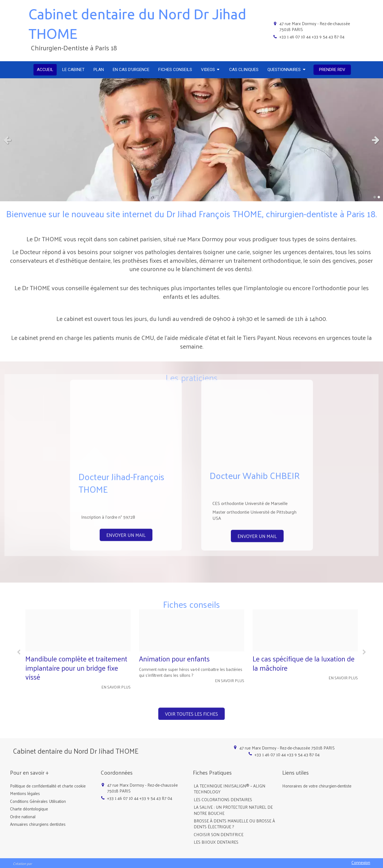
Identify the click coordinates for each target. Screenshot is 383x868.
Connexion (361, 862)
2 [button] (379, 197)
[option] (78, 583)
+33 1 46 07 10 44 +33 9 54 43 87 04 (312, 36)
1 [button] (375, 197)
